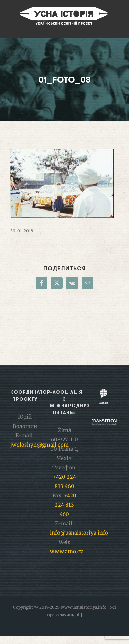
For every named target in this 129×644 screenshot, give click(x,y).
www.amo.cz (66, 551)
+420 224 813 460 (66, 505)
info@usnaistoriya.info (79, 533)
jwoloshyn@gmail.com (40, 445)
